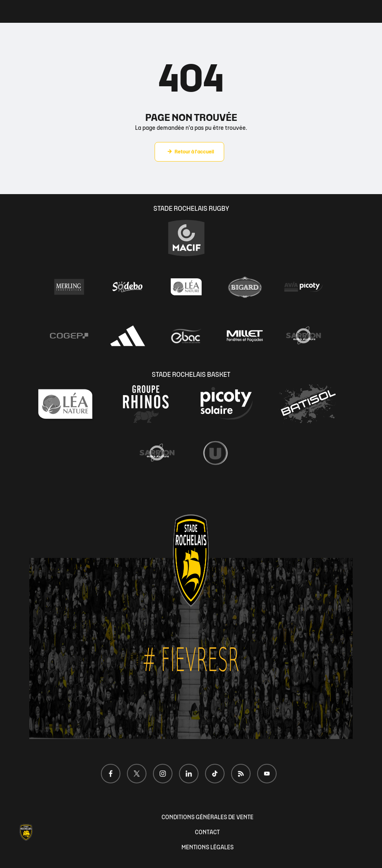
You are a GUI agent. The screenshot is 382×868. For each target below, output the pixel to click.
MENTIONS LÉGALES (207, 847)
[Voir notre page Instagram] (163, 774)
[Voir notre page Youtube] (267, 774)
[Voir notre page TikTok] (215, 774)
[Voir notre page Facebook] (111, 774)
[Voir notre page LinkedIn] (189, 774)
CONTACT (207, 832)
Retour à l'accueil (194, 152)
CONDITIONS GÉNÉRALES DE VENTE (207, 817)
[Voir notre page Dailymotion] (241, 774)
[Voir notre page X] (137, 774)
